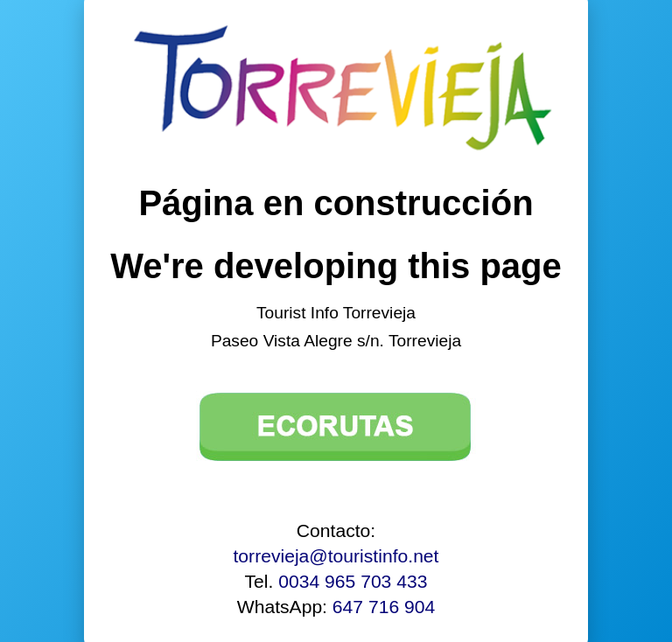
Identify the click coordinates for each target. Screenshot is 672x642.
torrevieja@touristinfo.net (336, 556)
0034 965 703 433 (353, 581)
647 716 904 (384, 607)
